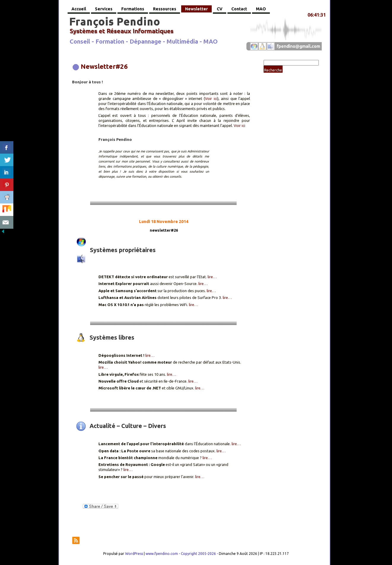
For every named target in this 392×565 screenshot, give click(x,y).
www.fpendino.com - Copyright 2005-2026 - (182, 554)
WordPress (134, 554)
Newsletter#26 (104, 66)
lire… (212, 277)
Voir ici (211, 98)
